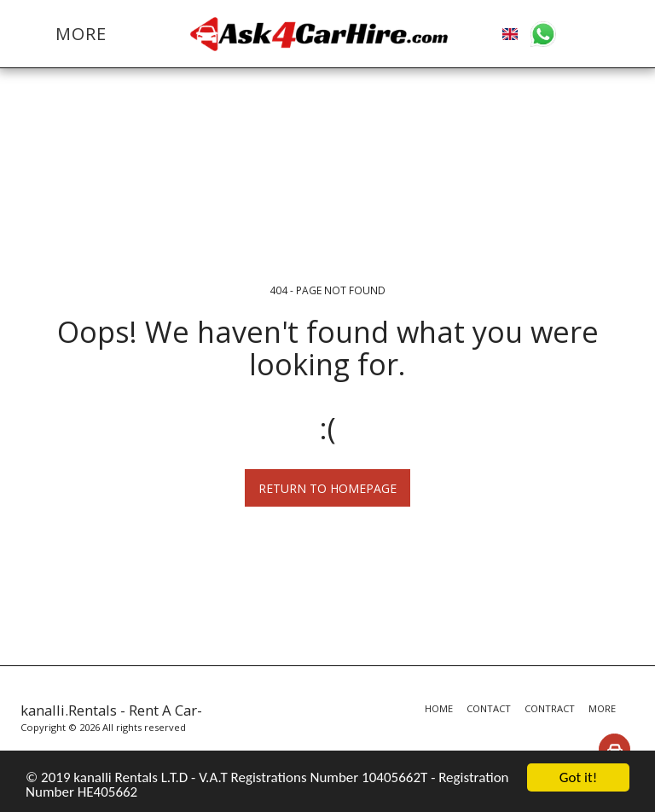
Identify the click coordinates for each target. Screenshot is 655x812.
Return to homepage (327, 488)
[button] (543, 34)
